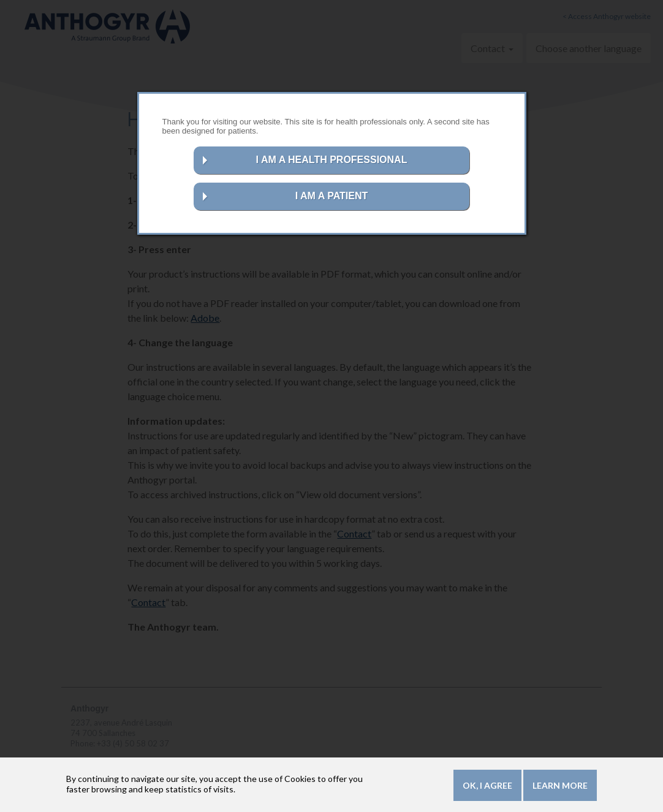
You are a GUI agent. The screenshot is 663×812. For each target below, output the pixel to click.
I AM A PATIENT (332, 196)
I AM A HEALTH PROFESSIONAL (332, 160)
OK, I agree (487, 786)
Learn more (560, 786)
